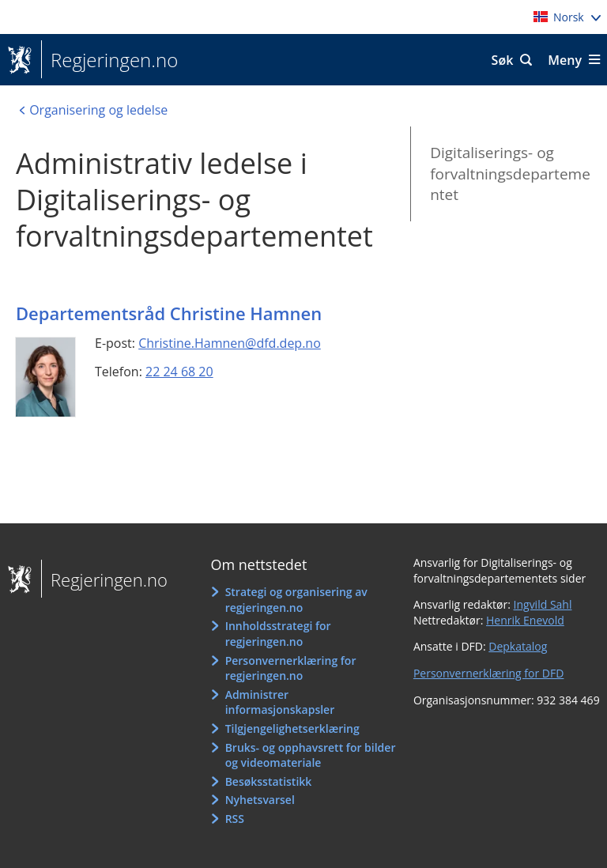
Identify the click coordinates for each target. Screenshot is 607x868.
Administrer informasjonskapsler (280, 702)
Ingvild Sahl (543, 604)
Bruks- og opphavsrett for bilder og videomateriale (311, 755)
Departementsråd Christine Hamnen (169, 313)
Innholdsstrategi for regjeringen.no (278, 634)
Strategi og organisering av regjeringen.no (296, 600)
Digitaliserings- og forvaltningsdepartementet (510, 174)
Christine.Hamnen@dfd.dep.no (230, 343)
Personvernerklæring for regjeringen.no (291, 668)
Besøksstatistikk (269, 781)
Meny (565, 60)
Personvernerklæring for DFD (489, 673)
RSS (235, 819)
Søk (503, 60)
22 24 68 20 (179, 372)
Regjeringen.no (109, 60)
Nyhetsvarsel (260, 800)
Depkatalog (518, 646)
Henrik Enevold (525, 620)
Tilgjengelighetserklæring (292, 728)
